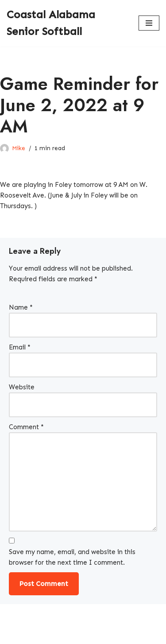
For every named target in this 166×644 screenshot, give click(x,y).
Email (20, 347)
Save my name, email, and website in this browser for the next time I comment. (72, 557)
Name (21, 307)
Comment (26, 427)
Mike (19, 148)
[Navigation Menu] (149, 23)
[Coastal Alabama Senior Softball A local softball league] (66, 23)
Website (22, 387)
